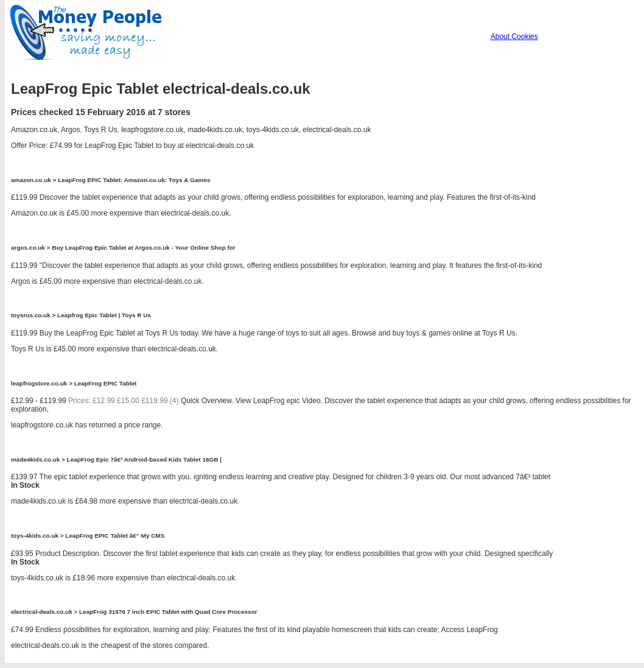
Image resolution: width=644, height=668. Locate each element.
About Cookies (514, 37)
